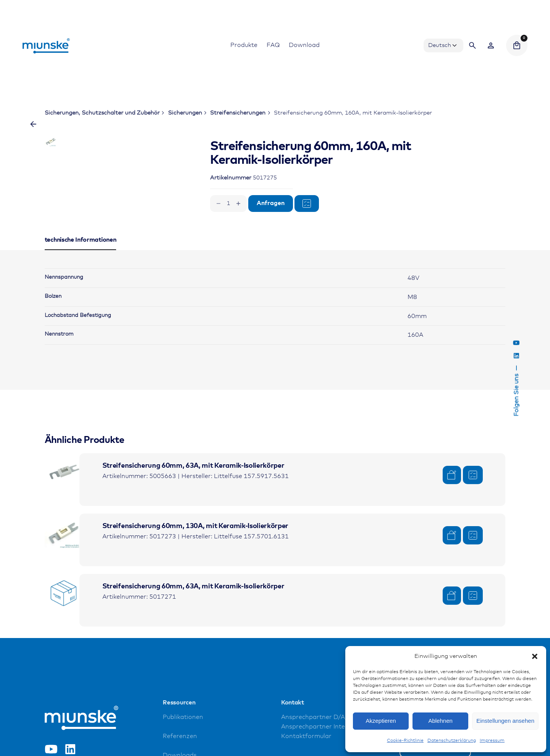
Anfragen (271, 203)
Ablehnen (440, 721)
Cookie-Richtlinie (405, 741)
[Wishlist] (491, 45)
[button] (535, 656)
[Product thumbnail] (64, 540)
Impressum (492, 741)
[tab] (81, 317)
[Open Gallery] (155, 168)
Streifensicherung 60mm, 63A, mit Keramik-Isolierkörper (193, 533)
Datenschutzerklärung (452, 741)
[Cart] (517, 45)
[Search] (472, 45)
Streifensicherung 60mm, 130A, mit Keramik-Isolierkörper (195, 593)
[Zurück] (33, 124)
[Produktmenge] (228, 204)
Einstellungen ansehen (505, 721)
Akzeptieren (381, 721)
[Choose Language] (443, 45)
